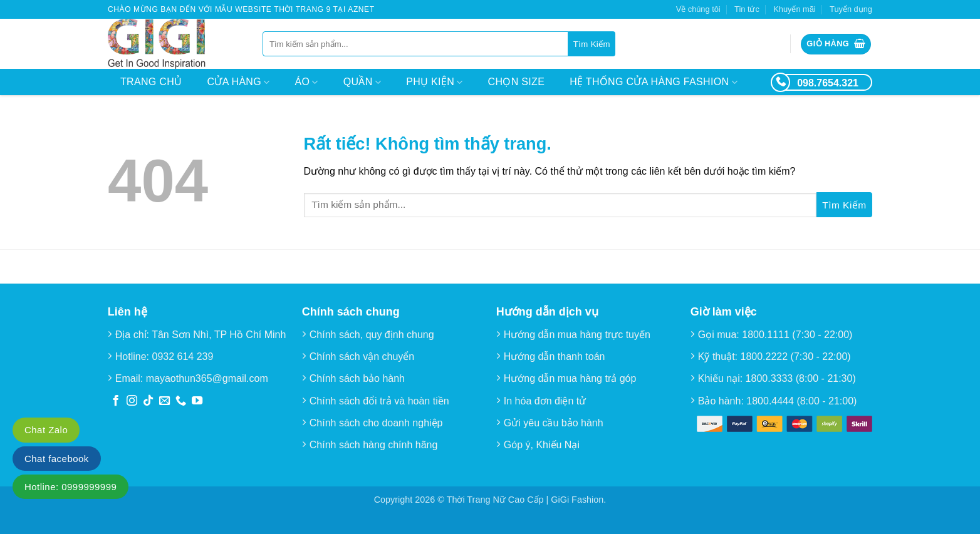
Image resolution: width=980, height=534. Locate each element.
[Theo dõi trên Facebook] (116, 401)
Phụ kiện (434, 82)
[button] (836, 44)
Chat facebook (57, 459)
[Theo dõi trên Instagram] (132, 401)
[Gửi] (592, 44)
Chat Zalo (46, 430)
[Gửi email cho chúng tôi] (164, 401)
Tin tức (747, 9)
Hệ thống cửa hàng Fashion (654, 82)
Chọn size (517, 82)
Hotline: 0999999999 (70, 487)
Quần (362, 82)
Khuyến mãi (794, 9)
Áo (307, 82)
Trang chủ (151, 82)
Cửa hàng (238, 82)
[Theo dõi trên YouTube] (197, 401)
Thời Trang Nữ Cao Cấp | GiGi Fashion (525, 500)
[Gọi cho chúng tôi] (181, 401)
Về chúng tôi (698, 9)
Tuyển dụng (851, 9)
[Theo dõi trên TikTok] (148, 401)
